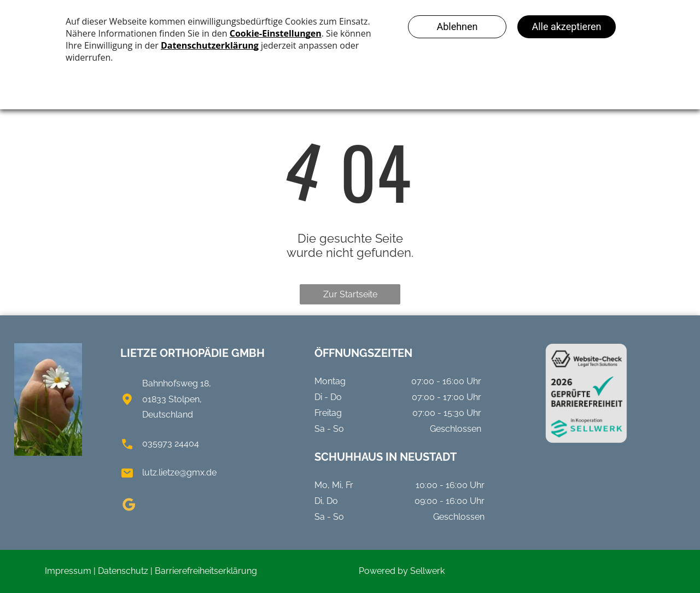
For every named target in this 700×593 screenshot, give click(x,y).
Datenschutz (123, 571)
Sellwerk (427, 571)
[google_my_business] (129, 506)
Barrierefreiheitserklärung (206, 571)
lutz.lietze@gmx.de (179, 472)
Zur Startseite (350, 294)
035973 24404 (171, 444)
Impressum (68, 571)
